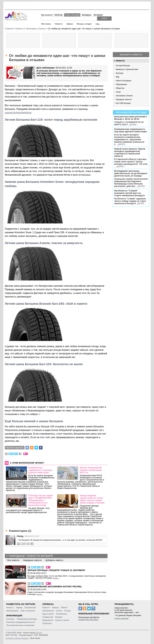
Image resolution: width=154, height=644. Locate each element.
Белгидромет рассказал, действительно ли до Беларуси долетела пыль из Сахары (131, 173)
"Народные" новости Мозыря (31, 556)
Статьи (59, 611)
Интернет (98, 15)
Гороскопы (47, 623)
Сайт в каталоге (28, 611)
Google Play (84, 620)
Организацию (12, 611)
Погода (67, 611)
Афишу (19, 608)
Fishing (20, 536)
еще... (98, 24)
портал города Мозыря (16, 19)
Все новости (13, 560)
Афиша (70, 24)
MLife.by (59, 15)
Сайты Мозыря (72, 15)
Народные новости (124, 99)
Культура (120, 73)
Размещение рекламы (27, 619)
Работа (64, 608)
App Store (94, 620)
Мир (118, 77)
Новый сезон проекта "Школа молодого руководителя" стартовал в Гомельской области (130, 152)
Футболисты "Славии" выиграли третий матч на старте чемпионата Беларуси (130, 193)
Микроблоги (48, 620)
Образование (121, 84)
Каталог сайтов (62, 620)
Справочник (48, 617)
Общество (120, 88)
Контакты (11, 619)
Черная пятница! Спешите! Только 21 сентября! (56, 570)
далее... (134, 125)
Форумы (59, 617)
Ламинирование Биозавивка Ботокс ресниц (54, 587)
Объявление (30, 608)
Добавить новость (131, 55)
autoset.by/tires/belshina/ (18, 113)
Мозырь (39, 633)
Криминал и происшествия (127, 69)
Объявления (48, 611)
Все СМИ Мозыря (123, 103)
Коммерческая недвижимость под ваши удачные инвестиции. (131, 130)
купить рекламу (122, 618)
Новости (59, 24)
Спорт (118, 92)
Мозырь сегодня (84, 24)
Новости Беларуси (124, 81)
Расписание (62, 614)
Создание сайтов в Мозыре (17, 638)
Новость (10, 608)
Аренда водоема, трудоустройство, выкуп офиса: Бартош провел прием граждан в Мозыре (92, 499)
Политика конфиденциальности (21, 622)
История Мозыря (123, 66)
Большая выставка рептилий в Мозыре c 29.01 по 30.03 (131, 118)
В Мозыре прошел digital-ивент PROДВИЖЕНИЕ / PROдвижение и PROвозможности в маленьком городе (41, 500)
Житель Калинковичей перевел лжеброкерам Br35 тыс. (91, 470)
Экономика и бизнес (124, 96)
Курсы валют (48, 614)
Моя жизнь (46, 24)
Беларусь (87, 15)
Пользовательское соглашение (20, 625)
